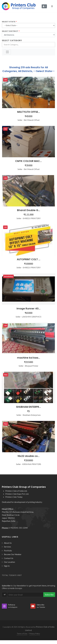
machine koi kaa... (29, 358)
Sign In (7, 566)
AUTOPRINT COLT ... (29, 259)
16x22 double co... (28, 456)
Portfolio (8, 551)
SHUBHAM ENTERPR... (28, 407)
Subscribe (49, 595)
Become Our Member (13, 554)
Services (7, 547)
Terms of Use (22, 634)
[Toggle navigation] (7, 52)
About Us (8, 543)
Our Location (9, 562)
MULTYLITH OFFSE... (29, 112)
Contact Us (9, 558)
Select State (9, 22)
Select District (10, 31)
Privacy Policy (35, 634)
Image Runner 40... (28, 309)
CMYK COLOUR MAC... (28, 161)
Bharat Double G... (29, 210)
